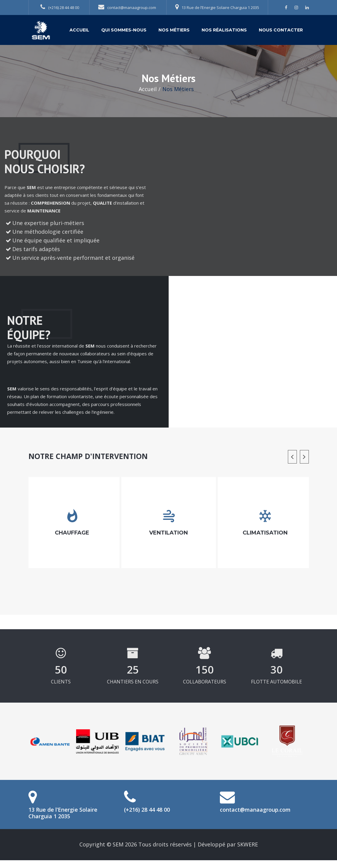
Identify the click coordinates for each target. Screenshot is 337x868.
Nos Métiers (174, 30)
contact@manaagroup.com (127, 7)
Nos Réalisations (224, 30)
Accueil (79, 30)
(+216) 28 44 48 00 (60, 7)
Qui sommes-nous (124, 30)
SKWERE (248, 844)
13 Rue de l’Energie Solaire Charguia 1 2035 (217, 7)
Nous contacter (281, 30)
